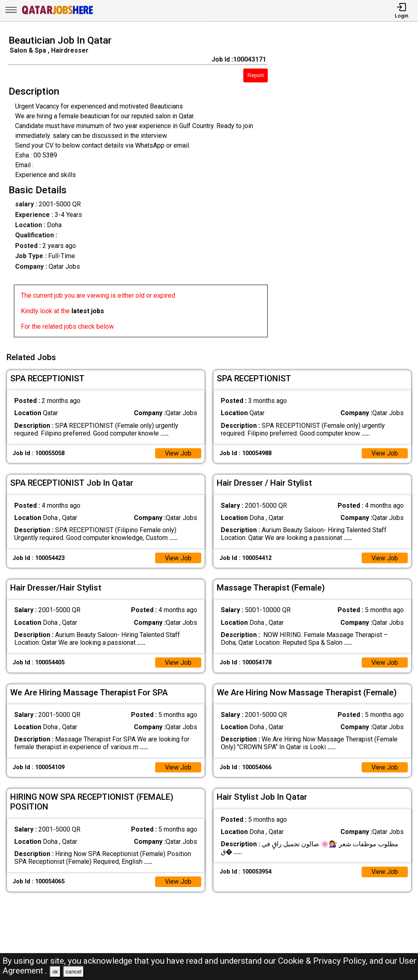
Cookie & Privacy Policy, (324, 961)
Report (256, 75)
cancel (74, 972)
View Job (178, 452)
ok (55, 972)
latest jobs (88, 311)
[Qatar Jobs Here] (58, 14)
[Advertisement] (348, 188)
